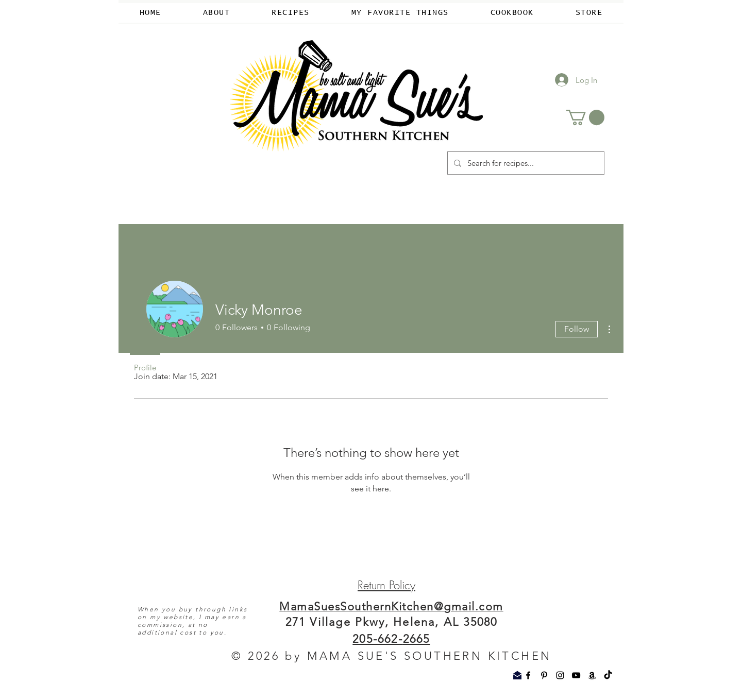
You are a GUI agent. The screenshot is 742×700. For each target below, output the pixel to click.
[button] (585, 117)
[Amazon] (592, 675)
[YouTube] (576, 675)
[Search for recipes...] (525, 163)
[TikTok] (608, 675)
